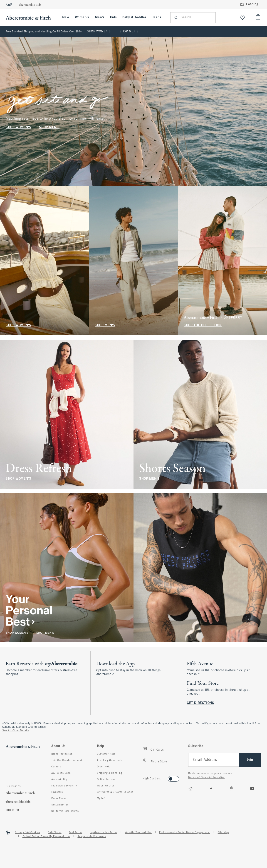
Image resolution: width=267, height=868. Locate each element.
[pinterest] (232, 788)
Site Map (223, 832)
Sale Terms (55, 832)
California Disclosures (65, 811)
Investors (57, 792)
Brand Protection (62, 754)
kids (113, 17)
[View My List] (242, 18)
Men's (100, 17)
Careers (56, 767)
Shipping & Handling (110, 773)
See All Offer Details (16, 731)
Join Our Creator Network (67, 760)
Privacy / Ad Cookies (27, 832)
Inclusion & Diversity (64, 786)
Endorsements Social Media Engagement (185, 832)
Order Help (104, 767)
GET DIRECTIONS (200, 703)
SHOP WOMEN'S (99, 32)
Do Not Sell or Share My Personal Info (46, 837)
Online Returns (106, 779)
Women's (82, 17)
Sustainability (60, 805)
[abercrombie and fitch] (31, 18)
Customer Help (106, 754)
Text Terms (76, 832)
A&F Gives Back (61, 773)
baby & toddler (134, 17)
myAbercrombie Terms (104, 832)
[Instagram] (190, 788)
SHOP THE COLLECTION (203, 325)
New (66, 17)
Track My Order (106, 786)
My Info (102, 798)
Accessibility (59, 779)
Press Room (59, 798)
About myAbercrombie (111, 760)
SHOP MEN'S (129, 32)
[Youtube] (252, 788)
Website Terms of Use (138, 832)
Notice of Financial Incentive (206, 777)
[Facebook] (211, 788)
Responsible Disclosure (92, 837)
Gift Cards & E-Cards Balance (115, 792)
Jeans (157, 17)
